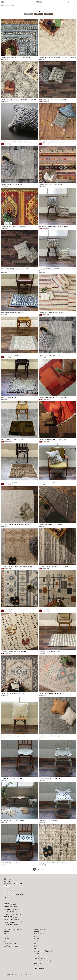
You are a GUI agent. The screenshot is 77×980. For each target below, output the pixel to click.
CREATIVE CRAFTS (40, 969)
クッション (7, 939)
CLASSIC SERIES (39, 956)
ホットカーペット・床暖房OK (42, 951)
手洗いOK (37, 954)
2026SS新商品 (38, 934)
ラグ (5, 934)
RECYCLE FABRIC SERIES (42, 961)
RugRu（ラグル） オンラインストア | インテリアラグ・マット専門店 (38, 2)
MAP (7, 886)
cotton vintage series (40, 959)
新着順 (48, 14)
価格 (35, 949)
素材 (8, 6)
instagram (11, 898)
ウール (12, 6)
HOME (3, 6)
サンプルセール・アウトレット (12, 946)
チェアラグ (7, 941)
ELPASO (36, 966)
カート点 (72, 2)
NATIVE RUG (38, 964)
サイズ (36, 941)
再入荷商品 (37, 939)
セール (36, 936)
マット (6, 936)
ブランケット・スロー (10, 944)
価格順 (38, 14)
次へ (43, 869)
